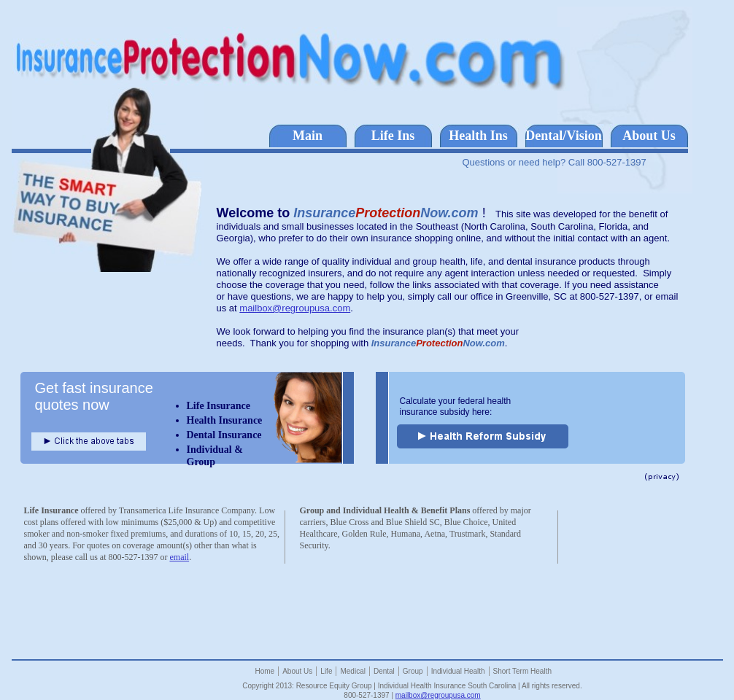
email (179, 557)
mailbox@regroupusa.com (295, 308)
